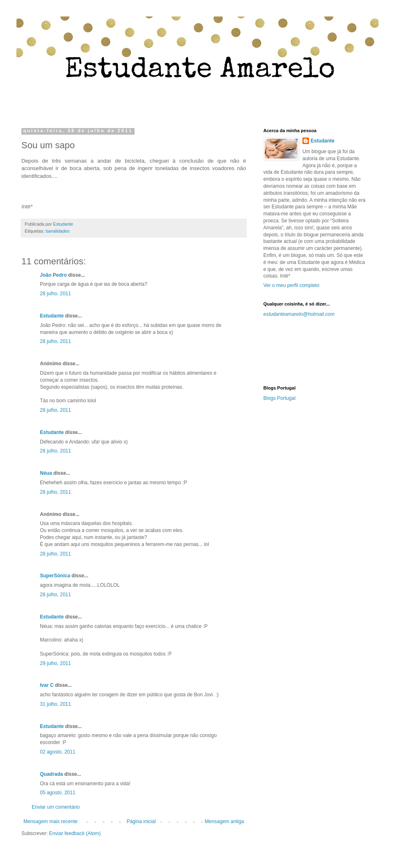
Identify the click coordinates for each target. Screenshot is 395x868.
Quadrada (51, 774)
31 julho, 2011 (55, 704)
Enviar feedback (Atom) (75, 833)
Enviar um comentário (56, 807)
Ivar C (47, 685)
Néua (46, 473)
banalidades (58, 231)
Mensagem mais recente (50, 821)
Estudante (52, 316)
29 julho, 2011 (55, 663)
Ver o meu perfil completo (291, 285)
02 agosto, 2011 (58, 752)
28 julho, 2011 (55, 294)
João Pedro (53, 275)
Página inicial (141, 821)
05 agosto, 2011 (58, 793)
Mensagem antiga (224, 821)
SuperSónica (55, 576)
